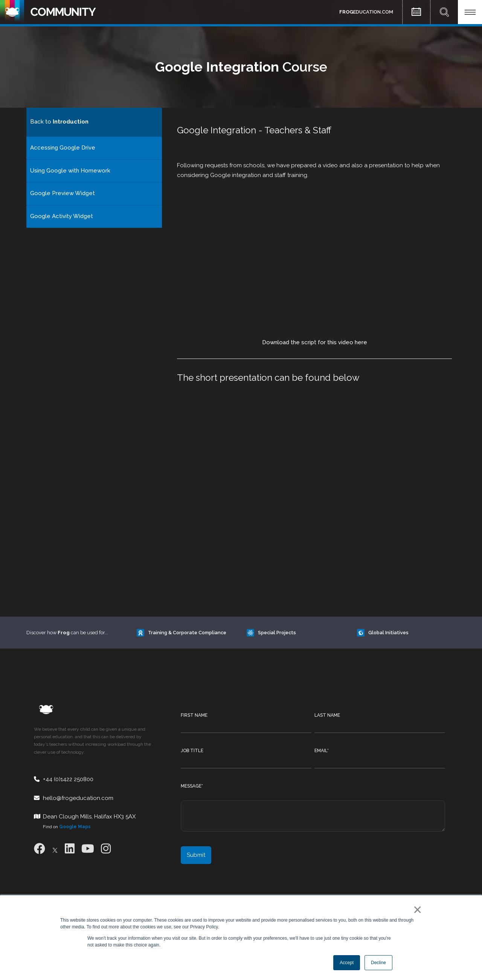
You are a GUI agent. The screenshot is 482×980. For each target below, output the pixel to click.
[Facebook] (40, 849)
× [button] (416, 910)
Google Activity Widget (62, 216)
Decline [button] (378, 963)
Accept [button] (347, 963)
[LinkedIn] (70, 849)
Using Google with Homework (70, 171)
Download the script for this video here (315, 342)
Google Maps (75, 827)
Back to (59, 122)
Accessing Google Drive (63, 148)
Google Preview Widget (63, 193)
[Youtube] (88, 849)
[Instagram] (106, 849)
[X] (55, 849)
